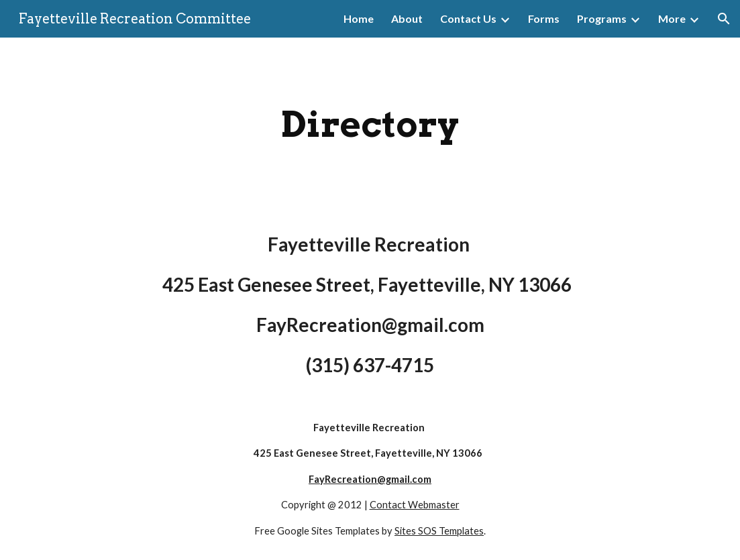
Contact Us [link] (468, 18)
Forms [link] (544, 18)
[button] (724, 19)
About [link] (407, 18)
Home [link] (359, 18)
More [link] (672, 18)
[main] (370, 124)
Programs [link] (602, 18)
